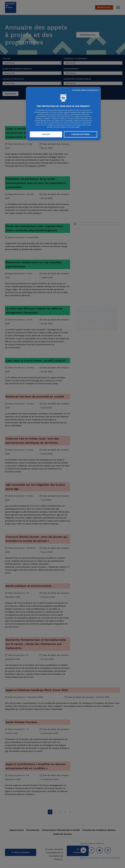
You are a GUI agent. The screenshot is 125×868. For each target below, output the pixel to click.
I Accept (46, 134)
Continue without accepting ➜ (86, 90)
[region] (63, 114)
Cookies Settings (81, 134)
